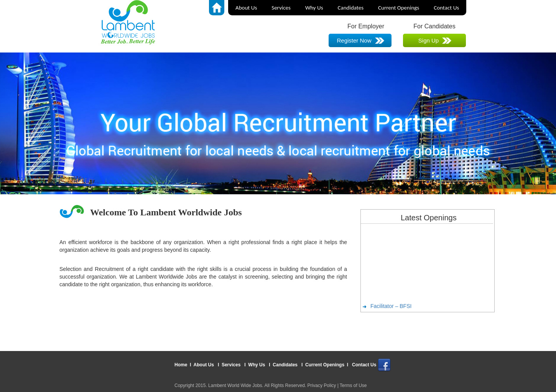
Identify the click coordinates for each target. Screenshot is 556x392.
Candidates (351, 8)
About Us (246, 8)
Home (182, 365)
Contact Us (446, 8)
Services (281, 8)
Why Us (314, 8)
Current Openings (399, 8)
